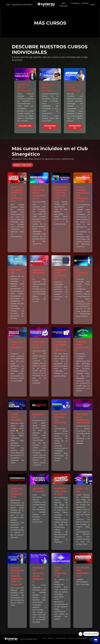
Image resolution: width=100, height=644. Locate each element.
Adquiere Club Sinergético (22, 5)
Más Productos (63, 5)
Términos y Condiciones (82, 638)
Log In (93, 5)
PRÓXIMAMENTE (50, 127)
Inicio (8, 5)
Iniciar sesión (50, 638)
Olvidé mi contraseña (61, 638)
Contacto (85, 3)
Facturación (71, 638)
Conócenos (75, 3)
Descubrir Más (25, 126)
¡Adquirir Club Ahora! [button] (22, 165)
